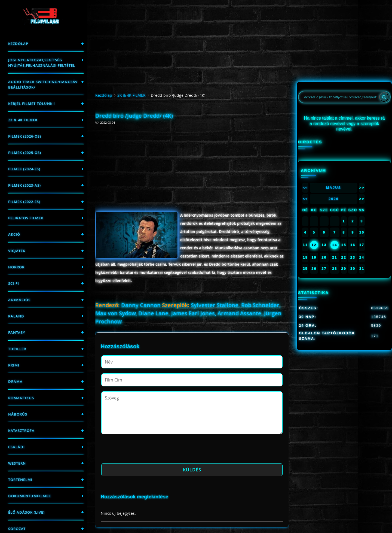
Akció (14, 234)
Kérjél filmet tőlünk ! (32, 104)
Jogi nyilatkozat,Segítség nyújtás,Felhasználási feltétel (42, 63)
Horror (16, 267)
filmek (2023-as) (24, 185)
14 (335, 245)
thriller (17, 349)
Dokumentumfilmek (30, 496)
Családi (16, 447)
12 (314, 245)
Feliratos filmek (26, 218)
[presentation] (143, 450)
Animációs (19, 300)
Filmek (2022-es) (24, 202)
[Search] (384, 97)
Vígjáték (17, 251)
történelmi (20, 480)
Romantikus (21, 398)
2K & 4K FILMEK (23, 120)
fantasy (17, 332)
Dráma (15, 381)
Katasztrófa (21, 431)
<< (305, 188)
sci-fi (14, 283)
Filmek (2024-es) (24, 169)
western (17, 463)
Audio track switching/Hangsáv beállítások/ (43, 84)
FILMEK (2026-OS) (25, 136)
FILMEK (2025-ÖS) (25, 153)
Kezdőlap (18, 44)
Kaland (16, 316)
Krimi (14, 365)
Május (334, 188)
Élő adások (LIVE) (26, 512)
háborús (18, 414)
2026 (334, 199)
